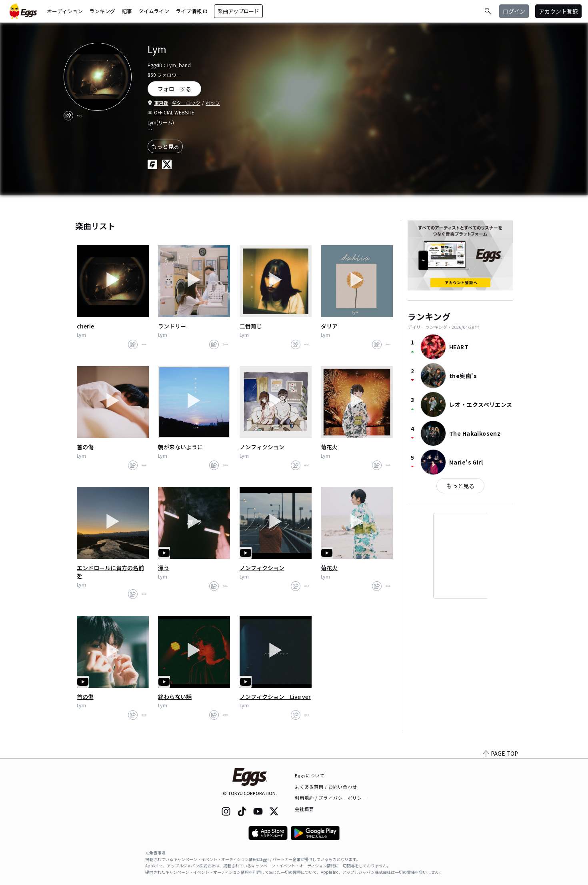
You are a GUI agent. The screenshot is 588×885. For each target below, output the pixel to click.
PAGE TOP (500, 753)
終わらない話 (175, 697)
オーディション (65, 11)
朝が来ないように (180, 447)
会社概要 (304, 809)
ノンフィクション (262, 447)
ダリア (329, 326)
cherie (85, 326)
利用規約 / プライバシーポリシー (331, 798)
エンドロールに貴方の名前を (110, 572)
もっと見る (165, 146)
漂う (164, 568)
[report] (80, 116)
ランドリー (172, 326)
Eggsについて (310, 775)
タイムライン (154, 11)
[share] (68, 116)
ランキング (102, 11)
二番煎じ (251, 326)
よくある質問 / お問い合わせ (326, 787)
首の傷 (85, 447)
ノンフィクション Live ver (275, 697)
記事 (127, 11)
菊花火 (329, 447)
